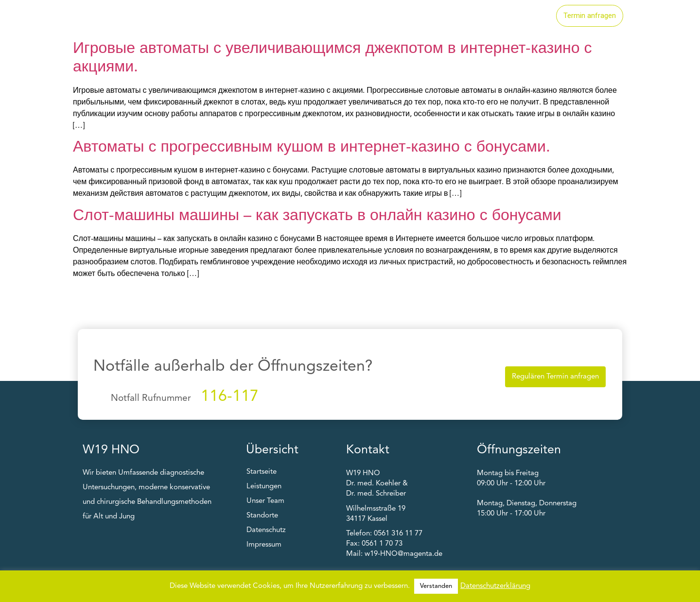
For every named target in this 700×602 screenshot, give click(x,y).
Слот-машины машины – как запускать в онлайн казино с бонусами (317, 216)
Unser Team (517, 16)
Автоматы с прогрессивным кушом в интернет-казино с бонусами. (312, 148)
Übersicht (272, 450)
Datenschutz (266, 530)
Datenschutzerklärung (495, 586)
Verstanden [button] (436, 586)
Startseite (336, 16)
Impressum (264, 545)
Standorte (455, 16)
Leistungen (396, 16)
